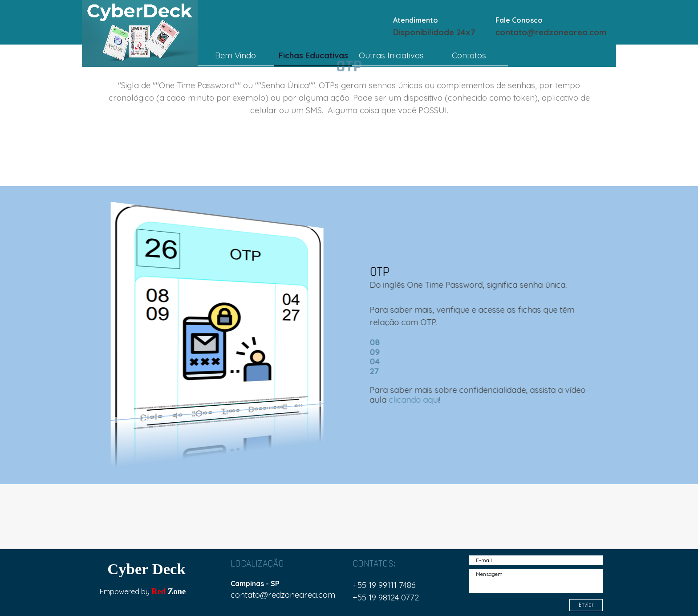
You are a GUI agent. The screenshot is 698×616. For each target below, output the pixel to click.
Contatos (469, 55)
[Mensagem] (536, 581)
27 (379, 371)
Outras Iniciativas (391, 55)
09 (379, 352)
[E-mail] (536, 560)
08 (379, 342)
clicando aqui (419, 400)
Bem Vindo (235, 55)
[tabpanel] (442, 26)
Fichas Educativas (313, 55)
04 (379, 361)
